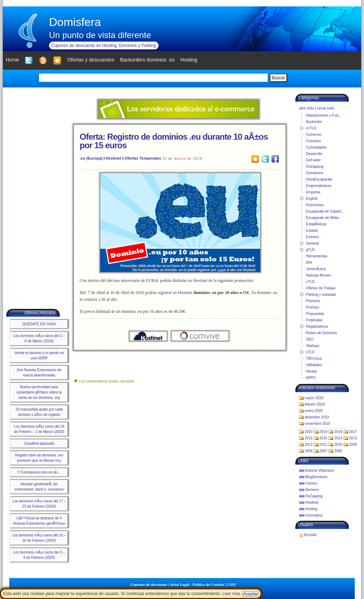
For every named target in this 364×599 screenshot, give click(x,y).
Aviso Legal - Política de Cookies (197, 584)
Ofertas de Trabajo (321, 288)
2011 (323, 445)
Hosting (311, 509)
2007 (323, 451)
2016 (309, 438)
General (312, 243)
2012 (309, 445)
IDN (309, 263)
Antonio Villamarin (320, 470)
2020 (309, 432)
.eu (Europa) (91, 158)
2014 (338, 438)
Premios (313, 307)
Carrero (311, 483)
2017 (353, 432)
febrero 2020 (315, 404)
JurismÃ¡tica (316, 269)
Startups (313, 346)
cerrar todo (325, 108)
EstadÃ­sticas (316, 224)
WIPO (311, 378)
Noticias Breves (318, 275)
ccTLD (311, 128)
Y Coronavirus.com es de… (39, 472)
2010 (338, 445)
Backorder (314, 122)
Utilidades (314, 365)
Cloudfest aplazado (39, 443)
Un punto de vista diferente (100, 35)
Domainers (315, 173)
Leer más (231, 594)
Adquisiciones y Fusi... (324, 115)
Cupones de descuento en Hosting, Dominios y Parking (103, 46)
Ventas (312, 371)
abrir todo (306, 108)
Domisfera (75, 22)
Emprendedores (319, 186)
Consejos (314, 141)
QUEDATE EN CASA (39, 324)
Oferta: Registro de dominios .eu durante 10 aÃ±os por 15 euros (174, 141)
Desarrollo (314, 154)
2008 (309, 451)
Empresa (313, 192)
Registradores (317, 327)
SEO (310, 339)
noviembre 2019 (317, 424)
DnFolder (313, 160)
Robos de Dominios (322, 333)
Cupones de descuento (149, 584)
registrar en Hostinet (175, 293)
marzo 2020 (314, 398)
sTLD (310, 352)
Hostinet (113, 158)
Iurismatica (314, 515)
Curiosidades (316, 147)
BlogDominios (316, 477)
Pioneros (313, 301)
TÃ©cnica (314, 359)
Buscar (279, 78)
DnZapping (315, 167)
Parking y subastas (321, 295)
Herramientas (317, 256)
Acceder (311, 535)
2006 (338, 451)
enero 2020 (314, 411)
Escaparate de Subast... (325, 211)
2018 (338, 432)
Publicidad (314, 320)
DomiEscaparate (319, 179)
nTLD (310, 282)
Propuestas (315, 314)
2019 (323, 432)
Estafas (312, 231)
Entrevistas (315, 205)
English (312, 199)
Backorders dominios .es (147, 60)
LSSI (231, 584)
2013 (353, 438)
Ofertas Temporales (143, 158)
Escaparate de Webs (323, 218)
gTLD (310, 250)
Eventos (312, 237)
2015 (323, 438)
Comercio (314, 135)
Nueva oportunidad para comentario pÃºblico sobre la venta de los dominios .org (39, 392)
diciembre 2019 (317, 417)
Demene (312, 490)
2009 (353, 445)
